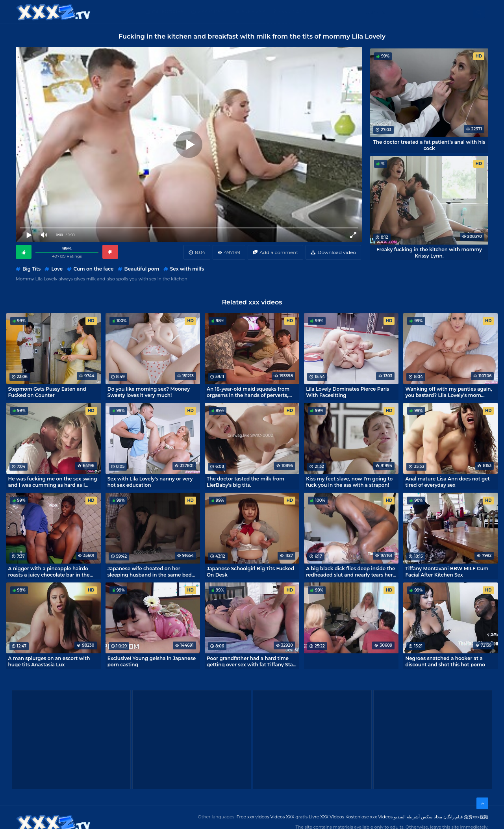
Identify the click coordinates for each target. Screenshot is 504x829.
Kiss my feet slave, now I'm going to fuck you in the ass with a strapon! (349, 482)
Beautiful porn (142, 269)
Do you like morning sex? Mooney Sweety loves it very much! (149, 392)
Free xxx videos (253, 817)
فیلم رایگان (453, 817)
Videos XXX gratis (289, 817)
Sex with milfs (187, 269)
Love (57, 269)
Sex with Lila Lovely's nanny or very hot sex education (150, 482)
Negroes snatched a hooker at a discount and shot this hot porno (445, 661)
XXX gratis (292, 12)
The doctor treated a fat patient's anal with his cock (429, 145)
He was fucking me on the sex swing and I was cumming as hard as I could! (53, 482)
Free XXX (253, 12)
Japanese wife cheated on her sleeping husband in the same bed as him (150, 571)
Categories (168, 12)
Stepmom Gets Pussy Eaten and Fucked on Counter (47, 392)
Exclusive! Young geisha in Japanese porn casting (152, 661)
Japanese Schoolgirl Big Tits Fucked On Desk (250, 571)
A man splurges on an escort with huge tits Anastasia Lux (49, 661)
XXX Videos (213, 12)
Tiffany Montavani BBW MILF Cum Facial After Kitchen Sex (447, 571)
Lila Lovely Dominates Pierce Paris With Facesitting (347, 392)
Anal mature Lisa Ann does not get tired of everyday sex (447, 482)
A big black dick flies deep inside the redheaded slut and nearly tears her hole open (350, 571)
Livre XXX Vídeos (326, 817)
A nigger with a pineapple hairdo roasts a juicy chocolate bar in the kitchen (49, 571)
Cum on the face (94, 269)
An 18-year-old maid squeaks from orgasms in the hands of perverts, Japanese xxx (248, 392)
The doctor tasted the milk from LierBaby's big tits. (246, 482)
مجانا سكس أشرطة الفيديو (418, 817)
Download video (337, 252)
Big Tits (31, 269)
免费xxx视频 (476, 817)
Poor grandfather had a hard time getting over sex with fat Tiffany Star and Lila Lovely (251, 661)
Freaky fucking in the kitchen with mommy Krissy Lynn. (429, 252)
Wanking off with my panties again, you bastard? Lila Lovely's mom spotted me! (448, 392)
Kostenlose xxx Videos (369, 817)
